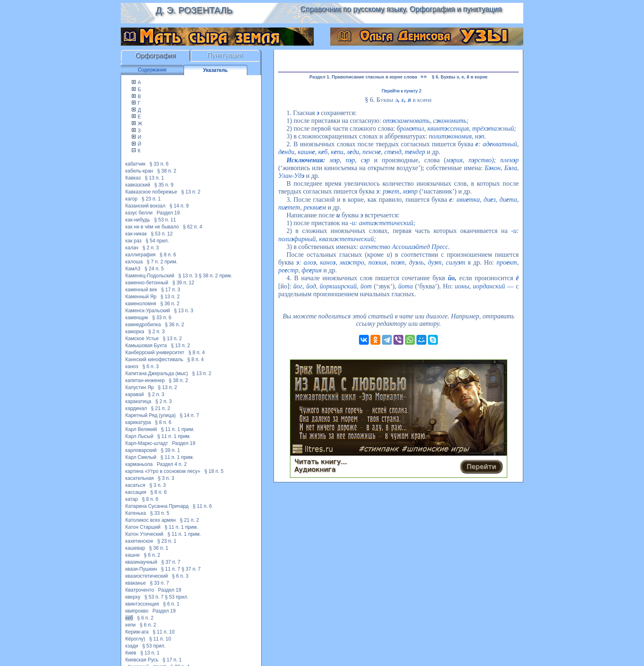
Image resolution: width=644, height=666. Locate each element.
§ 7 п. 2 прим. (162, 262)
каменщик (137, 318)
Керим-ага (137, 632)
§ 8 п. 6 (168, 255)
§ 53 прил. (177, 597)
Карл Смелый (141, 457)
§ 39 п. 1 (171, 450)
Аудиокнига (315, 469)
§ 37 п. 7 (171, 562)
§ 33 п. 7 (160, 583)
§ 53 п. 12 (162, 234)
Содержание (152, 70)
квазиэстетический (147, 576)
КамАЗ (133, 269)
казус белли (139, 213)
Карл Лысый (139, 436)
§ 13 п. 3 (188, 276)
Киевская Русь (142, 660)
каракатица (138, 401)
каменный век (141, 290)
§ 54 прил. (158, 241)
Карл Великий (141, 429)
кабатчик (135, 164)
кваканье (136, 583)
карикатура (138, 422)
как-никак (136, 234)
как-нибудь (138, 220)
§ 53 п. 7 (154, 597)
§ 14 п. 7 (190, 415)
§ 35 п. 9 (164, 185)
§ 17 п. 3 (171, 290)
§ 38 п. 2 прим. (215, 276)
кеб (129, 618)
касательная (139, 478)
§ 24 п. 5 (154, 269)
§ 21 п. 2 (161, 408)
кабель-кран (139, 171)
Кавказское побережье (151, 192)
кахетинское (139, 541)
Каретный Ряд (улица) (151, 415)
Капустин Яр (140, 387)
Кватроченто (140, 590)
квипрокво (137, 611)
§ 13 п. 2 (191, 192)
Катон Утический (144, 534)
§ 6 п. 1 (171, 604)
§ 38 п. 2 (167, 171)
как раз (133, 241)
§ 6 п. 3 (151, 366)
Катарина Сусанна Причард (157, 506)
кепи (130, 625)
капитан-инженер (145, 380)
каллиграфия (140, 255)
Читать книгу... (321, 462)
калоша (134, 262)
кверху (133, 597)
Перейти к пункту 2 (401, 91)
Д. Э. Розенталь (194, 10)
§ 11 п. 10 (164, 632)
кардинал (136, 408)
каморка (135, 332)
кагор (131, 199)
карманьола (139, 464)
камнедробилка (143, 325)
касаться (135, 485)
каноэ (132, 366)
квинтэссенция (142, 604)
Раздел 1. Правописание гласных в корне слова (363, 77)
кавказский (138, 185)
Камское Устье (142, 339)
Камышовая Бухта (146, 346)
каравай (135, 394)
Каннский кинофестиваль (154, 360)
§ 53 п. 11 (165, 220)
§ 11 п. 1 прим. (178, 429)
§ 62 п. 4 (193, 227)
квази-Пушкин (141, 569)
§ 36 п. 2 (170, 304)
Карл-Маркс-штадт (147, 443)
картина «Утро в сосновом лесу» (163, 471)
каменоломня (141, 304)
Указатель (216, 70)
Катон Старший (143, 527)
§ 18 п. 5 (214, 471)
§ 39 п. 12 (183, 283)
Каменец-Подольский (150, 276)
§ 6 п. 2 (152, 555)
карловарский (141, 450)
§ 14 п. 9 (179, 206)
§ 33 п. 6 (159, 164)
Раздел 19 (168, 213)
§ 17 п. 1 (172, 660)
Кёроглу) (135, 639)
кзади (132, 646)
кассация (136, 492)
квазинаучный (141, 562)
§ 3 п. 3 (166, 478)
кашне (132, 555)
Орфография (156, 56)
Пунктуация (225, 56)
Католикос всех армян (151, 520)
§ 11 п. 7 (171, 569)
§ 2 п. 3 (151, 248)
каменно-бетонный (147, 283)
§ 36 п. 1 (159, 548)
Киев (131, 653)
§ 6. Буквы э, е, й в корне (460, 77)
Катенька (136, 513)
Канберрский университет (155, 353)
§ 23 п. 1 (151, 199)
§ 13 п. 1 (155, 178)
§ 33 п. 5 (160, 513)
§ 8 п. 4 (197, 353)
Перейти (481, 467)
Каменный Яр (141, 297)
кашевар (135, 548)
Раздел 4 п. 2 (172, 464)
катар (132, 499)
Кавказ (133, 178)
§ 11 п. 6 (202, 506)
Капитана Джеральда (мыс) (157, 373)
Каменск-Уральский (148, 311)
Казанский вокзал (145, 206)
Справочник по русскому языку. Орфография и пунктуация (401, 9)
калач (132, 248)
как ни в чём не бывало (152, 227)
